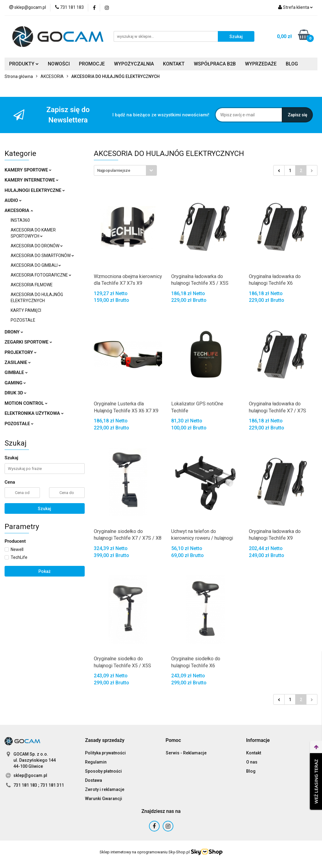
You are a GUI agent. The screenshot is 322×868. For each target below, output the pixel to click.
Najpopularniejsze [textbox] (114, 170)
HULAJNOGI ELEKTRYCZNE (35, 190)
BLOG (292, 64)
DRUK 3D (16, 393)
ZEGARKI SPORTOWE (28, 342)
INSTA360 (20, 220)
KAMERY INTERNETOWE (32, 180)
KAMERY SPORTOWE (28, 170)
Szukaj (44, 509)
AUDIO (13, 200)
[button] (105, 741)
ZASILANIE (18, 362)
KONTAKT (174, 64)
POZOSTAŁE (23, 320)
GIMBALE (16, 372)
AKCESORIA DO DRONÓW (37, 246)
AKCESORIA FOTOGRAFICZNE (41, 275)
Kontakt (254, 753)
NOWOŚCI (59, 64)
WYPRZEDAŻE (261, 64)
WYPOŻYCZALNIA (134, 64)
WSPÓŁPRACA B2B (215, 64)
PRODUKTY (24, 64)
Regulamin (96, 762)
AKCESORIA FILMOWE (32, 285)
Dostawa (94, 780)
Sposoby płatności (103, 771)
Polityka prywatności (105, 753)
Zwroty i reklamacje (105, 789)
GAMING (15, 383)
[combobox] (125, 170)
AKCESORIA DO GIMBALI (36, 265)
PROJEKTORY (21, 352)
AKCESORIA (19, 210)
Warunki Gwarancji (104, 799)
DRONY (14, 332)
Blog (251, 771)
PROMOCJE (92, 64)
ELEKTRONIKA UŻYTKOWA (34, 413)
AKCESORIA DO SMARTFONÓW (42, 256)
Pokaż (44, 571)
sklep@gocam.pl (30, 775)
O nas (252, 762)
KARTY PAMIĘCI (26, 310)
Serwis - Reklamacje (186, 753)
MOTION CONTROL (26, 403)
